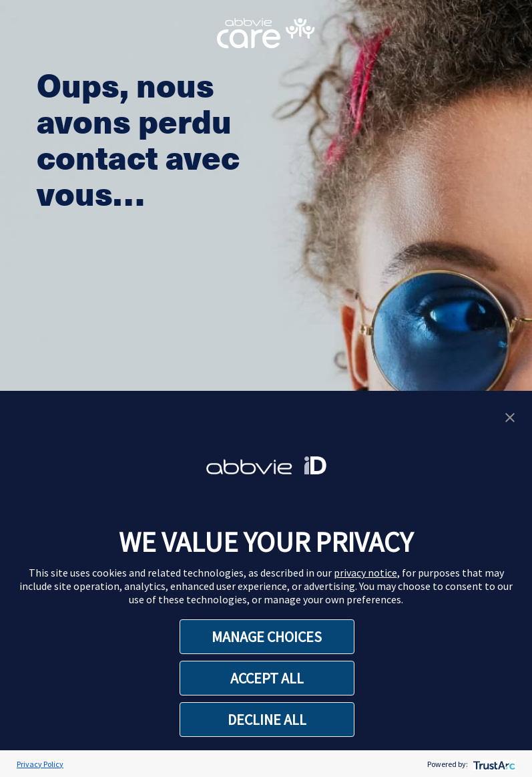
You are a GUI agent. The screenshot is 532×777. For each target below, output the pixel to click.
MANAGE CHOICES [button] (267, 637)
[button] (510, 416)
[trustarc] (493, 764)
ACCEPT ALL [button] (267, 678)
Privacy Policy (40, 764)
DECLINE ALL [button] (267, 720)
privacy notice (365, 573)
